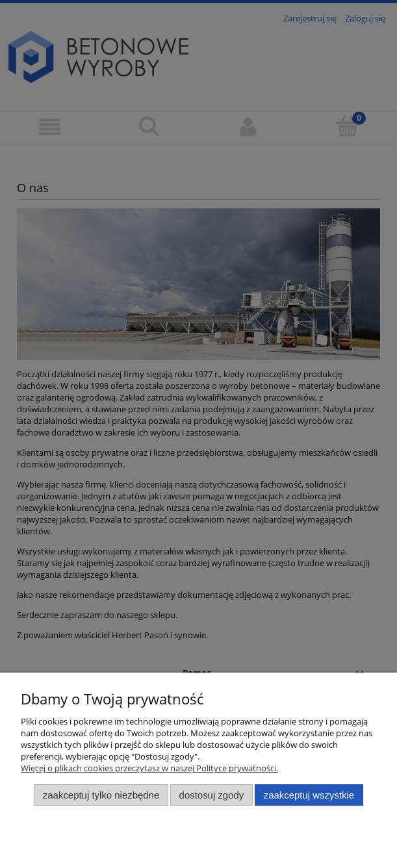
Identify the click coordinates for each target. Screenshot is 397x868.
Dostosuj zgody (212, 795)
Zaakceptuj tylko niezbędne (101, 795)
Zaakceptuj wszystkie (309, 795)
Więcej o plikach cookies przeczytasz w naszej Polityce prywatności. (149, 768)
